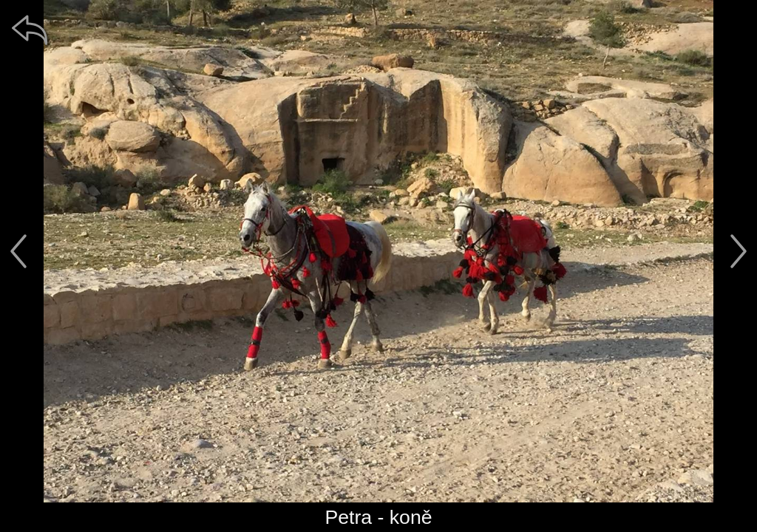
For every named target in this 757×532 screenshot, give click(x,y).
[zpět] (30, 30)
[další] (739, 251)
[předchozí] (18, 251)
